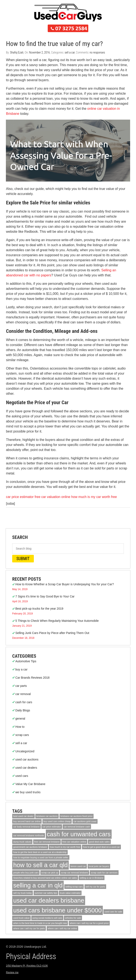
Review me (12, 972)
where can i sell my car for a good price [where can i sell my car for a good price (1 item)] (89, 923)
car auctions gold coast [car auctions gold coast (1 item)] (85, 821)
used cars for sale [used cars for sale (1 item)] (113, 912)
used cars (22, 776)
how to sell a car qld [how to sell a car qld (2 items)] (40, 865)
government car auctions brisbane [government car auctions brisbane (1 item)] (30, 847)
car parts (21, 686)
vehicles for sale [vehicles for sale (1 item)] (73, 918)
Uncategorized (25, 751)
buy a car (21, 669)
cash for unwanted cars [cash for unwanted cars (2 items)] (79, 834)
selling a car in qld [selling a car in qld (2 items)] (38, 885)
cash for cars (24, 702)
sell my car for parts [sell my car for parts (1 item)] (95, 887)
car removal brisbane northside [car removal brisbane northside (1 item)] (29, 835)
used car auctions (27, 759)
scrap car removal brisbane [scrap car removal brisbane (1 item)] (75, 873)
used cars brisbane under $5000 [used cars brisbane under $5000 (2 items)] (57, 910)
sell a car (70, 52)
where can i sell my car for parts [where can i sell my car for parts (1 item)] (29, 928)
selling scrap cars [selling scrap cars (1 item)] (74, 887)
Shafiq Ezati (17, 52)
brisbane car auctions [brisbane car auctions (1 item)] (47, 816)
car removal (23, 694)
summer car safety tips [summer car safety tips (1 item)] (46, 893)
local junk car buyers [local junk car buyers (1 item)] (99, 866)
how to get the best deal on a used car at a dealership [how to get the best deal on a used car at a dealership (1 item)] (40, 852)
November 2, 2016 (39, 52)
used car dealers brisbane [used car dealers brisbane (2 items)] (49, 900)
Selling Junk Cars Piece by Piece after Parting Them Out (52, 633)
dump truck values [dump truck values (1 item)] (22, 842)
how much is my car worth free (94, 497)
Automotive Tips (26, 661)
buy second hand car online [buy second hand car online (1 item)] (27, 821)
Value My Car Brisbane (30, 784)
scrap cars (22, 735)
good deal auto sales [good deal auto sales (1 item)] (99, 842)
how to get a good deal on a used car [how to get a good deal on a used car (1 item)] (101, 847)
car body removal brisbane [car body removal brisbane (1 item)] (26, 827)
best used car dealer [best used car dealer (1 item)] (23, 816)
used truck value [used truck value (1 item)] (21, 918)
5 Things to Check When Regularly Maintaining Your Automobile (57, 621)
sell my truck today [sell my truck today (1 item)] (22, 893)
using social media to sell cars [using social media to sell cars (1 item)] (47, 918)
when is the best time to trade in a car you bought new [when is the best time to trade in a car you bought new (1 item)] (40, 923)
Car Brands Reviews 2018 (32, 678)
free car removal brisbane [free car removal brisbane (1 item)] (47, 842)
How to (20, 727)
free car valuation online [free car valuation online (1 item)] (74, 842)
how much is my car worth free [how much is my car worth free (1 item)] (65, 847)
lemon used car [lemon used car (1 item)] (78, 866)
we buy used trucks (28, 792)
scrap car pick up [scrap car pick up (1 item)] (50, 873)
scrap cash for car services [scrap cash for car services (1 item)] (104, 873)
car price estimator (20, 497)
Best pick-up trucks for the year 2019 (39, 609)
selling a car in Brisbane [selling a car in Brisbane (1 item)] (92, 878)
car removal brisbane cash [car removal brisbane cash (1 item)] (77, 827)
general (20, 719)
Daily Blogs (23, 710)
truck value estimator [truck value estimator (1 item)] (70, 893)
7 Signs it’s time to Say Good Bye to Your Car (45, 596)
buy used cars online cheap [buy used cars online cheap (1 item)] (57, 821)
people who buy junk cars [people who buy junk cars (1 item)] (26, 873)
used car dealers (26, 768)
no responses (97, 52)
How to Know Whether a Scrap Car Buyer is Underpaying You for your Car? (65, 584)
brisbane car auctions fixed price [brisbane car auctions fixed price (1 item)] (77, 816)
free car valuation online (53, 497)
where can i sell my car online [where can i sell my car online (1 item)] (62, 928)
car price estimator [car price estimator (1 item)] (52, 827)
